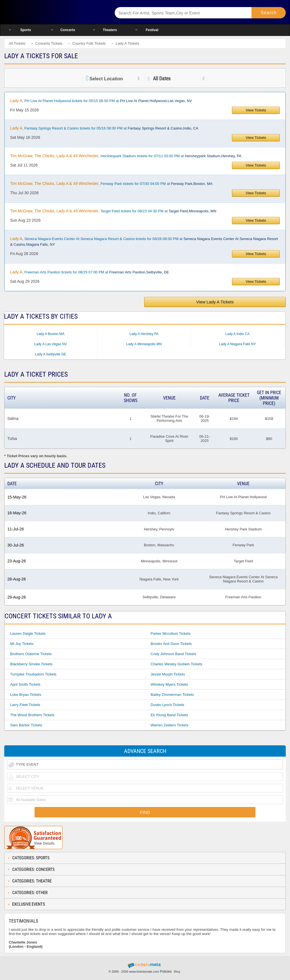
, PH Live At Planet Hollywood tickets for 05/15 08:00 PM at (101, 101)
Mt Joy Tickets (22, 644)
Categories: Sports (31, 858)
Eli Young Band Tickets (169, 715)
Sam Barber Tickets (26, 725)
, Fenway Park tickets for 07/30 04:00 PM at (111, 184)
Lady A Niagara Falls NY (237, 344)
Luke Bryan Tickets (26, 695)
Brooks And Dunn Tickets (171, 644)
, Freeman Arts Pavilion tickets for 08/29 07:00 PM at (90, 272)
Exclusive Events (29, 904)
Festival (152, 30)
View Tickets (256, 110)
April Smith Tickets (25, 684)
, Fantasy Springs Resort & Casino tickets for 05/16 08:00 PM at (104, 128)
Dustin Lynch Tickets (168, 705)
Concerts (68, 30)
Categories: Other (30, 893)
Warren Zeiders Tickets (169, 725)
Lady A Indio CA (237, 334)
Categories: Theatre (32, 881)
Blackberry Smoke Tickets (31, 664)
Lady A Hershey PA (144, 334)
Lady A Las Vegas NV (51, 344)
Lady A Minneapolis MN (144, 344)
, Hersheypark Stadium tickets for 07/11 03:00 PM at (126, 156)
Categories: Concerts (33, 869)
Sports (25, 30)
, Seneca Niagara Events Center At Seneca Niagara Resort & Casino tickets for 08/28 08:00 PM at (144, 241)
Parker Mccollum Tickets (171, 633)
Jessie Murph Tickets (168, 674)
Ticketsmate (54, 12)
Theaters (110, 30)
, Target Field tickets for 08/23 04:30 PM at (113, 211)
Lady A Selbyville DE (50, 354)
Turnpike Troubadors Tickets (33, 674)
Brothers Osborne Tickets (31, 654)
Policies (166, 972)
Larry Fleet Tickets (25, 705)
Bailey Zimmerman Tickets (172, 695)
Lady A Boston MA (50, 334)
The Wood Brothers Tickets (32, 715)
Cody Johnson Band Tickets (173, 654)
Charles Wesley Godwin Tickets (177, 664)
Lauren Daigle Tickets (28, 633)
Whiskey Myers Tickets (169, 684)
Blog (177, 972)
